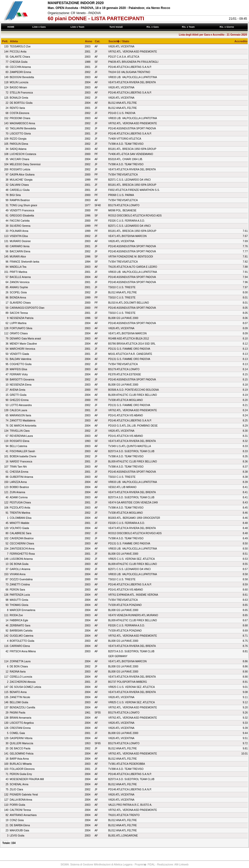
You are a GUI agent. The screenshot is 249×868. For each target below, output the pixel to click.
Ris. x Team (189, 27)
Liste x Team (78, 27)
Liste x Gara (40, 27)
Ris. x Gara (153, 27)
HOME (11, 27)
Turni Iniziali (117, 27)
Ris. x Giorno (227, 27)
